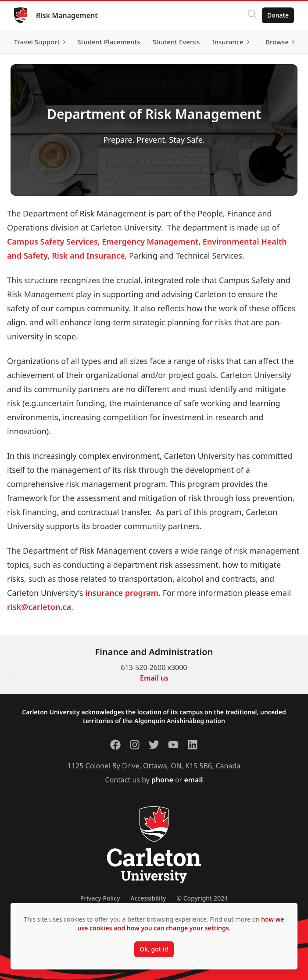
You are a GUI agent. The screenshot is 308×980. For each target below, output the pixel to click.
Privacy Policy (100, 898)
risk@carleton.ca (39, 607)
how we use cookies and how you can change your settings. (181, 924)
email (193, 780)
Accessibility (148, 898)
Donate (278, 15)
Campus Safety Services (52, 241)
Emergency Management (150, 241)
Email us (154, 678)
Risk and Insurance (88, 256)
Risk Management (67, 15)
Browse (277, 42)
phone (163, 780)
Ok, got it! (154, 949)
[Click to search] (252, 15)
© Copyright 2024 (202, 898)
